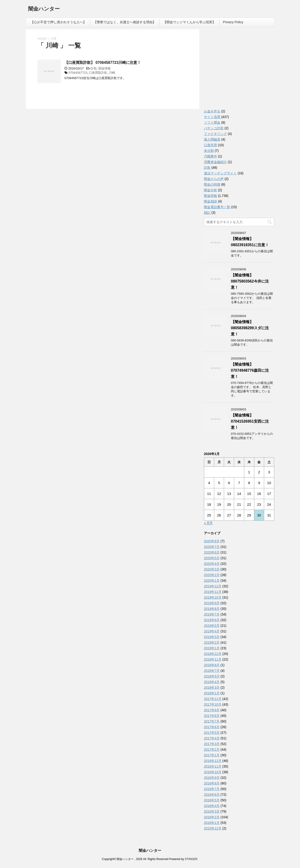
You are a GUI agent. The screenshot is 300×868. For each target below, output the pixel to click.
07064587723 (78, 73)
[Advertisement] (239, 70)
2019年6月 (212, 620)
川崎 (112, 73)
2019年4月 (212, 631)
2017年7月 (212, 721)
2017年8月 (212, 716)
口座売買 (210, 145)
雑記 (207, 213)
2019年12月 (213, 586)
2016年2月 (212, 817)
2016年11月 (213, 766)
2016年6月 (212, 795)
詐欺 (94, 68)
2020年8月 (212, 541)
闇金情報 (105, 68)
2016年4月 (212, 806)
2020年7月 (212, 547)
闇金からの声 (214, 179)
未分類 (209, 151)
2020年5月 (212, 558)
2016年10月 (213, 772)
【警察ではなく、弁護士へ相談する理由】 (125, 22)
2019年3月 (212, 637)
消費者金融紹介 (215, 162)
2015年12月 (213, 828)
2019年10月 (213, 597)
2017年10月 (213, 704)
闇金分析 (210, 190)
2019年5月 (212, 626)
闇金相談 (210, 201)
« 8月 (208, 523)
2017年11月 (213, 699)
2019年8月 (212, 609)
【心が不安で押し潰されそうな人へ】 (58, 22)
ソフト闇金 (212, 122)
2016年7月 (212, 789)
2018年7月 (212, 671)
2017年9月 (212, 710)
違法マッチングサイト (220, 173)
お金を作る (212, 111)
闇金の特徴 (212, 184)
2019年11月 (213, 592)
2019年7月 (212, 614)
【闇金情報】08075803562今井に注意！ (250, 281)
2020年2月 (212, 575)
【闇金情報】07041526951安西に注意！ (250, 421)
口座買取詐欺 (98, 73)
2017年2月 (212, 749)
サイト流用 (212, 117)
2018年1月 (212, 693)
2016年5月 (212, 800)
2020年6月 (212, 552)
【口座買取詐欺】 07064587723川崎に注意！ (103, 63)
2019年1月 (212, 648)
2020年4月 (212, 564)
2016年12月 (213, 761)
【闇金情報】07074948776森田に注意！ (250, 370)
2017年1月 (212, 755)
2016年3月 (212, 811)
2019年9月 (212, 603)
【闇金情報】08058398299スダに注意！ (250, 328)
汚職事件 (210, 156)
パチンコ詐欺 (214, 128)
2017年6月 (212, 727)
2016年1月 (212, 823)
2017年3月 (212, 744)
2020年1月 (212, 581)
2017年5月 (212, 733)
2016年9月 (212, 778)
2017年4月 (212, 738)
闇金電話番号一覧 (217, 207)
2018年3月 (212, 688)
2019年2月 (212, 642)
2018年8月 (212, 665)
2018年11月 (213, 659)
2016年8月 (212, 783)
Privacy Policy (233, 22)
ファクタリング (215, 134)
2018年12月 (213, 654)
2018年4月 (212, 682)
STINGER (191, 859)
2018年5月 (212, 676)
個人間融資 (212, 139)
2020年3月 (212, 569)
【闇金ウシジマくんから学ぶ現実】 (189, 22)
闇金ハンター (44, 9)
